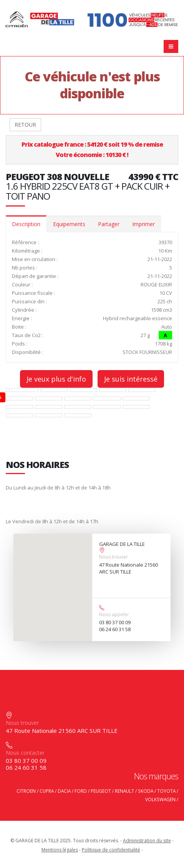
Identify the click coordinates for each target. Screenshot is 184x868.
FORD (81, 791)
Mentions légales (60, 850)
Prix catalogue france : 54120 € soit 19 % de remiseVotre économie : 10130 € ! (92, 150)
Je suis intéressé (131, 379)
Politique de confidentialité (111, 850)
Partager (109, 224)
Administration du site (147, 841)
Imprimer (143, 224)
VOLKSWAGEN (160, 799)
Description (26, 224)
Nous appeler (114, 614)
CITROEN (26, 791)
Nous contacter (25, 753)
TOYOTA (166, 791)
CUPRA (47, 791)
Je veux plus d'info (56, 379)
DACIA (64, 791)
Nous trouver (114, 557)
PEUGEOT (101, 791)
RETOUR (25, 125)
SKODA (146, 791)
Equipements (69, 224)
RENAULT (124, 791)
